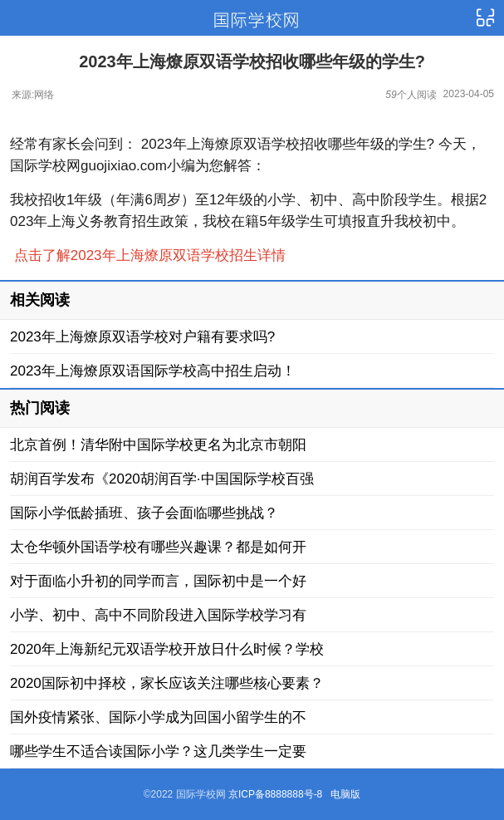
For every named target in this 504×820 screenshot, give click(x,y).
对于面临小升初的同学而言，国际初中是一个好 (158, 581)
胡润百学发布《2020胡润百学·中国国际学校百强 (162, 479)
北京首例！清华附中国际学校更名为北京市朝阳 (158, 445)
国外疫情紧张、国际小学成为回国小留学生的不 (158, 717)
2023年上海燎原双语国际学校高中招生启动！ (153, 371)
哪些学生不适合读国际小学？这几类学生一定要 (158, 751)
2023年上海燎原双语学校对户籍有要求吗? (142, 337)
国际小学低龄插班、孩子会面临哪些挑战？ (144, 513)
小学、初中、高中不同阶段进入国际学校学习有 (158, 615)
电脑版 (345, 794)
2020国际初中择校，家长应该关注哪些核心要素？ (167, 683)
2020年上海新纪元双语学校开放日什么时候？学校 (167, 649)
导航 (485, 18)
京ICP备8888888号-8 (275, 794)
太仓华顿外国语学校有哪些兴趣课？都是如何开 (158, 547)
